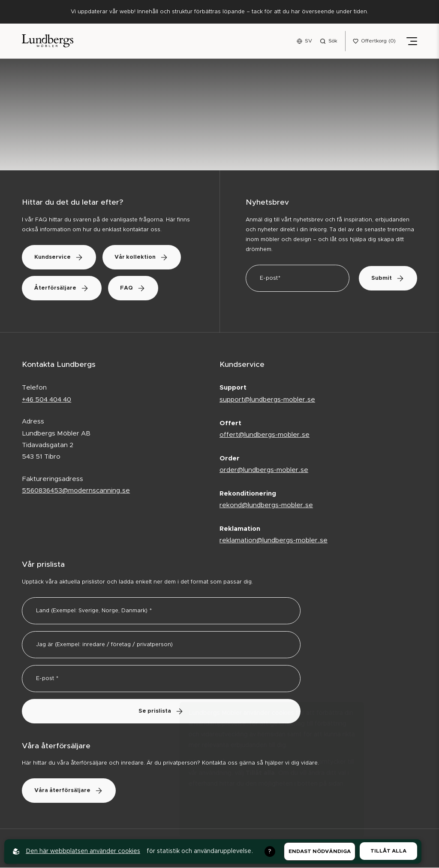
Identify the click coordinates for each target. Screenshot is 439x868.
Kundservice (60, 258)
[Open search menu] (329, 41)
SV (308, 41)
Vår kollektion (144, 258)
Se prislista (161, 712)
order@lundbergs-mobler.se (264, 470)
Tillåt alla (388, 851)
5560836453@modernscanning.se (76, 491)
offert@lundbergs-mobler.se (265, 435)
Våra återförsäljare (70, 791)
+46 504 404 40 (47, 400)
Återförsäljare (63, 289)
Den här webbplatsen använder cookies (83, 851)
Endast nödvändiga (320, 851)
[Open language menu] (304, 41)
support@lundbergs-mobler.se (267, 400)
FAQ (136, 289)
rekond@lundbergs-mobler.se (266, 506)
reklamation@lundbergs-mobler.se (274, 541)
